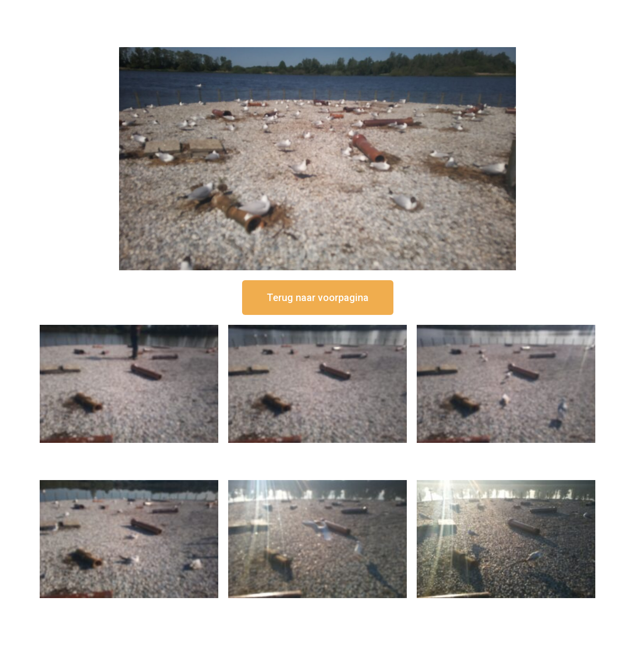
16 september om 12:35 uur (317, 451)
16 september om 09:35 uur (317, 606)
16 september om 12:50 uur (129, 451)
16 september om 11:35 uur (506, 451)
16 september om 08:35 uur (506, 606)
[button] (318, 298)
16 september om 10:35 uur (129, 606)
